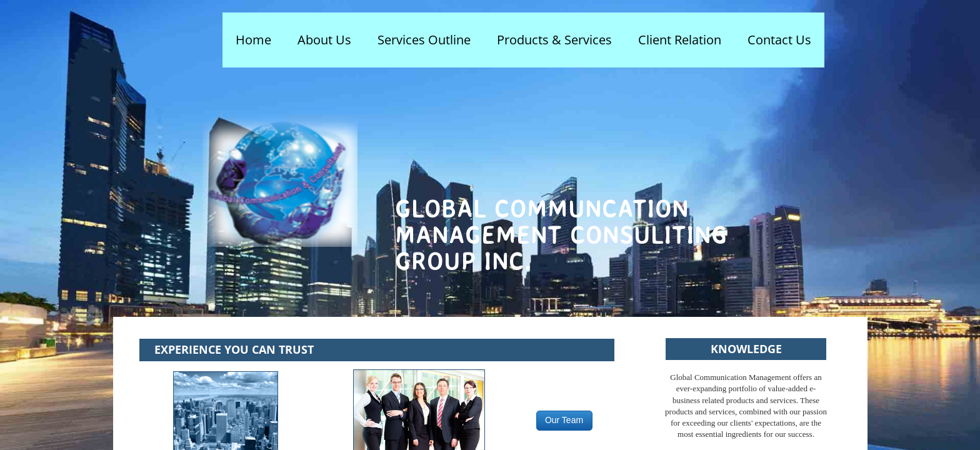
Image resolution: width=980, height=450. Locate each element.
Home (253, 40)
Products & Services (554, 40)
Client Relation (680, 40)
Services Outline (424, 40)
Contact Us (779, 40)
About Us (324, 40)
